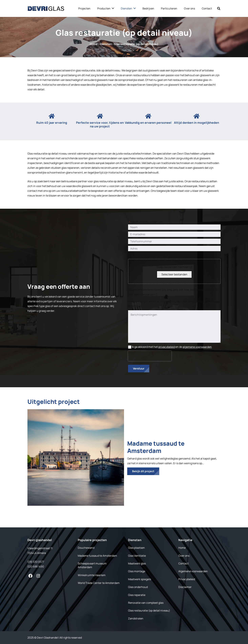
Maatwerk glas (137, 563)
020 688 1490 (36, 566)
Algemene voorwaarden (193, 571)
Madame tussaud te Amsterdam (156, 447)
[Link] (46, 8)
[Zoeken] (219, 9)
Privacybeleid (187, 579)
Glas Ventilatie (137, 556)
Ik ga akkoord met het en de (172, 347)
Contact (183, 563)
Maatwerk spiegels (139, 579)
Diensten (106, 44)
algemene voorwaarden (197, 347)
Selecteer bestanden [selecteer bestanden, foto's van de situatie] (174, 274)
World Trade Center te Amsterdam (99, 583)
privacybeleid (167, 347)
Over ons (184, 556)
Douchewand (86, 548)
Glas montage (137, 571)
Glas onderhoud (138, 587)
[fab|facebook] (30, 576)
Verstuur (139, 368)
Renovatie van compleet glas (146, 603)
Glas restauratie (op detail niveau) (149, 610)
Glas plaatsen (136, 548)
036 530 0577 (36, 562)
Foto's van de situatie (142, 255)
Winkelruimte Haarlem (92, 575)
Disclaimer (185, 587)
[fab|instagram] (38, 576)
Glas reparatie (137, 595)
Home (94, 44)
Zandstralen (136, 618)
